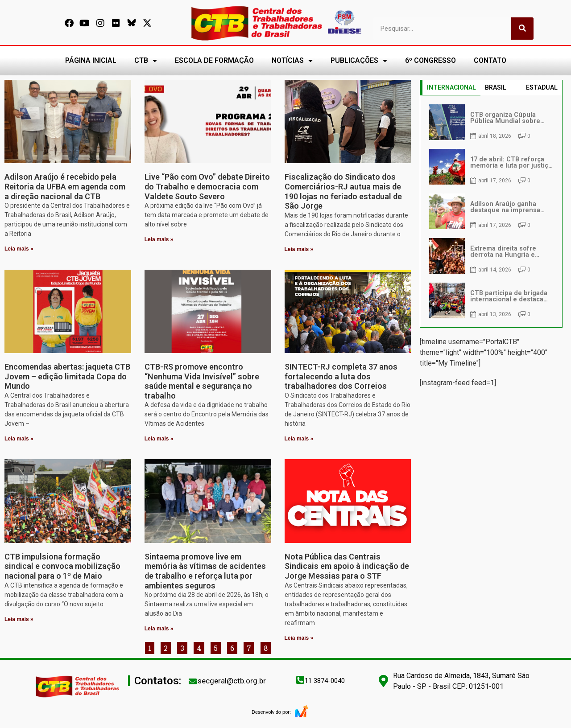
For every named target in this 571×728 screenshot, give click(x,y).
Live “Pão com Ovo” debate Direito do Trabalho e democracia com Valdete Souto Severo (207, 186)
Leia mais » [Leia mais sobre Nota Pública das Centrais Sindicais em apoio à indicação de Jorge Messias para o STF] (299, 638)
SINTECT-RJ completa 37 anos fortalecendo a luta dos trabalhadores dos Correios (341, 376)
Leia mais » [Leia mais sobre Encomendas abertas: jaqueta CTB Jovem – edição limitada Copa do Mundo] (19, 439)
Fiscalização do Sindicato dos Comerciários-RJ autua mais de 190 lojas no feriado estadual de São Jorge (343, 191)
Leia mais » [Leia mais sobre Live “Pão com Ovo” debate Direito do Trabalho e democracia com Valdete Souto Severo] (159, 239)
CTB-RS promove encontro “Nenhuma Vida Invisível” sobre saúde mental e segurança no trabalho (202, 381)
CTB (146, 61)
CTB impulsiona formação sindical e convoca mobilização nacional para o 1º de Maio (62, 566)
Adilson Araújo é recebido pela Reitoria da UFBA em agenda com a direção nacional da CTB (65, 186)
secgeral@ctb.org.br (232, 681)
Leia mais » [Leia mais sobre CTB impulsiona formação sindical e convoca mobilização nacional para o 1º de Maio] (19, 619)
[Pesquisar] (522, 29)
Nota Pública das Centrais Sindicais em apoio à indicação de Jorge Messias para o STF (347, 566)
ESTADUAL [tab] (542, 87)
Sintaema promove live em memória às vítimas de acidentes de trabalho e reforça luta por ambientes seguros (205, 571)
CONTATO (490, 60)
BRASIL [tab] (496, 87)
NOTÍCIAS (292, 61)
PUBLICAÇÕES (359, 61)
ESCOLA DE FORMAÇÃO (214, 60)
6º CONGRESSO (430, 60)
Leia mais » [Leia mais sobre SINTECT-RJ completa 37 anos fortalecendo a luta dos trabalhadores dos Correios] (299, 439)
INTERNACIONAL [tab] (451, 87)
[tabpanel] (491, 211)
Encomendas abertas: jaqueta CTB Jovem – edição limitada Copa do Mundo (67, 376)
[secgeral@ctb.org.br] (193, 681)
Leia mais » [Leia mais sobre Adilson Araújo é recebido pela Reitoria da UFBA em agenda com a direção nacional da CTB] (19, 249)
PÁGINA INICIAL (91, 60)
